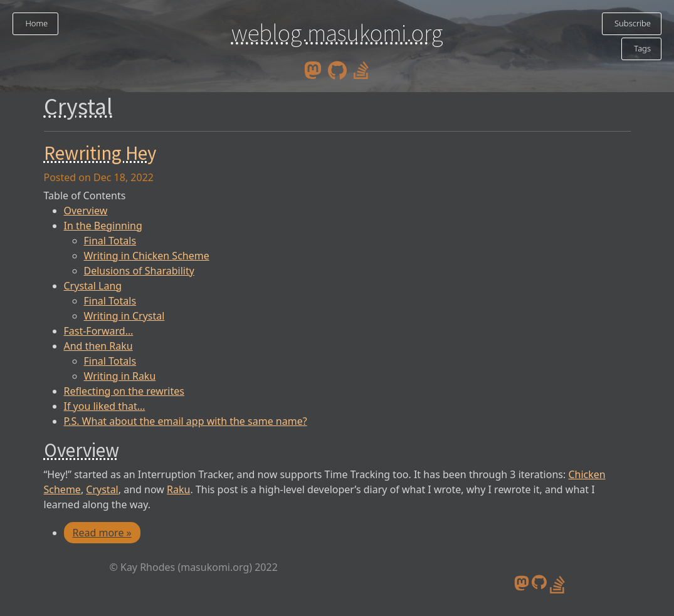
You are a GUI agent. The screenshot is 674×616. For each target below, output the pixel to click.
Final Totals (110, 241)
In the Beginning (103, 226)
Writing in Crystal (124, 316)
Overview (86, 211)
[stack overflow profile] (361, 70)
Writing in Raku (120, 376)
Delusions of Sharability (139, 271)
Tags (641, 48)
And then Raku (98, 346)
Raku (178, 489)
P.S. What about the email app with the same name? (186, 421)
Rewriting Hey (100, 153)
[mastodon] (313, 70)
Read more (102, 533)
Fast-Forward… (99, 331)
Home (35, 23)
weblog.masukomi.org (337, 33)
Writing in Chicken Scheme (147, 256)
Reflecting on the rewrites (124, 391)
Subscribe (632, 23)
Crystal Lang (93, 286)
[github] (337, 70)
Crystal (102, 489)
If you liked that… (105, 406)
